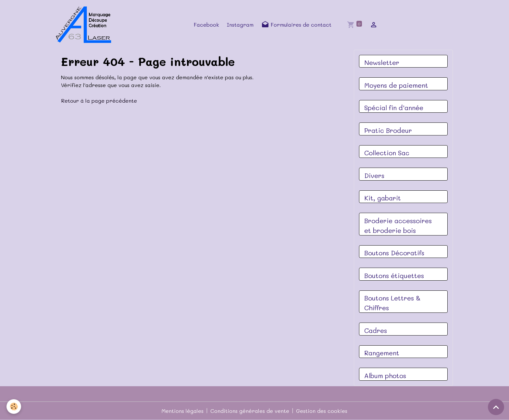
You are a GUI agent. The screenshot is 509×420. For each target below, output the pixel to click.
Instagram (240, 25)
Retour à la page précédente (99, 101)
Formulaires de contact (296, 25)
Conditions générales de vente (250, 411)
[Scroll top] (496, 407)
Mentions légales (183, 411)
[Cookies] (14, 407)
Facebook (206, 25)
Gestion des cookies (322, 411)
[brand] (86, 25)
